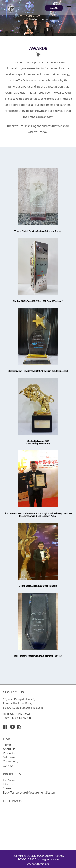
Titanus (8, 784)
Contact (8, 765)
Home (7, 745)
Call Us (54, 8)
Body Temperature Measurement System (29, 792)
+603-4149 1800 (19, 714)
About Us (9, 749)
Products (9, 753)
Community (11, 761)
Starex (7, 788)
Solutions (9, 757)
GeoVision (10, 780)
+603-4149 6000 (20, 718)
